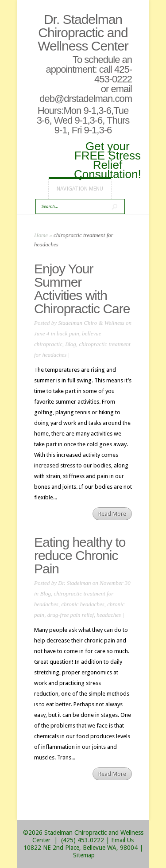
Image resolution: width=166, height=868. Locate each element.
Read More (112, 514)
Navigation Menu (80, 189)
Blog (71, 344)
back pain (68, 333)
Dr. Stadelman (74, 583)
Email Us (122, 840)
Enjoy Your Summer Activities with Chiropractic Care (82, 289)
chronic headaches (83, 604)
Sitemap (84, 855)
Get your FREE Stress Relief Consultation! (108, 159)
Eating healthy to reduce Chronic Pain (80, 555)
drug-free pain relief (71, 615)
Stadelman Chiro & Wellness (91, 323)
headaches (109, 615)
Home (41, 235)
